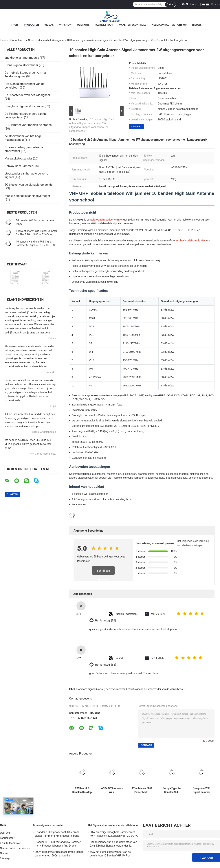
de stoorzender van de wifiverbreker (164, 689)
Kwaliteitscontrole (132, 25)
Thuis (15, 25)
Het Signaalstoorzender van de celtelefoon (113, 825)
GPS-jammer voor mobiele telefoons (28, 125)
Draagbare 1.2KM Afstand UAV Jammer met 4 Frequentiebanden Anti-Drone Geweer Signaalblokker (58, 844)
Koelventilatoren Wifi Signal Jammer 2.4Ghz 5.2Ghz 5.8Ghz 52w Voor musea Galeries (37, 234)
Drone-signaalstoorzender (21, 65)
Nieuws (197, 25)
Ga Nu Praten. (190, 4)
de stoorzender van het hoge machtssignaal (23, 138)
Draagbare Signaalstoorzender (24, 106)
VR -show (65, 25)
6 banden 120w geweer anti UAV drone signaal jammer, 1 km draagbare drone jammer (57, 834)
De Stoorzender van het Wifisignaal (44, 40)
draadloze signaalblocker (90, 689)
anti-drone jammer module (22, 58)
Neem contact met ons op (169, 25)
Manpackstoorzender (18, 158)
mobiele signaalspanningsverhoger (27, 196)
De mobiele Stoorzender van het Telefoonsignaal (25, 75)
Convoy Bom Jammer (19, 166)
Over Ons (83, 25)
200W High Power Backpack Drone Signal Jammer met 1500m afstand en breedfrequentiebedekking (59, 854)
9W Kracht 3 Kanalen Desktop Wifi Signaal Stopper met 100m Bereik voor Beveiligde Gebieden (82, 790)
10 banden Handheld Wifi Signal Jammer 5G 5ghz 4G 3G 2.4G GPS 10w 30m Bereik (35, 245)
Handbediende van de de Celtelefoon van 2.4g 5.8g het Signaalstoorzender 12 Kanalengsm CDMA (113, 844)
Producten (31, 25)
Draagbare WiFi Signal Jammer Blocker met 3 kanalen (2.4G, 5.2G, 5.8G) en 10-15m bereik (202, 790)
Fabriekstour (104, 25)
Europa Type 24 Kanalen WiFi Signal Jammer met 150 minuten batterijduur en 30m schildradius (172, 790)
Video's (49, 25)
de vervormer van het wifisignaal (124, 689)
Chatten (136, 127)
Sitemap (5, 858)
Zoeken (170, 4)
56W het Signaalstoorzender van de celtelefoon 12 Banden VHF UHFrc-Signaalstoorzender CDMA (110, 854)
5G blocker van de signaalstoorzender (29, 185)
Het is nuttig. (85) (106, 665)
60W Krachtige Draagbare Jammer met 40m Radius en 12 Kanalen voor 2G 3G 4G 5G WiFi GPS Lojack (114, 834)
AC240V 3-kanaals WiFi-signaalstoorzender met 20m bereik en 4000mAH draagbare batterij (112, 790)
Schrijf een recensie (103, 572)
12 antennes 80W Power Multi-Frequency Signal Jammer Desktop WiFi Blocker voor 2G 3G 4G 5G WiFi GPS (142, 790)
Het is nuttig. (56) (106, 621)
